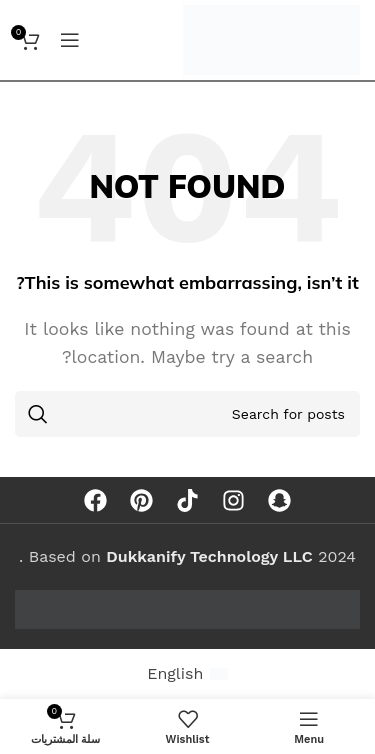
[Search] (187, 414)
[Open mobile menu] (70, 40)
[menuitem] (187, 674)
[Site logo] (271, 38)
